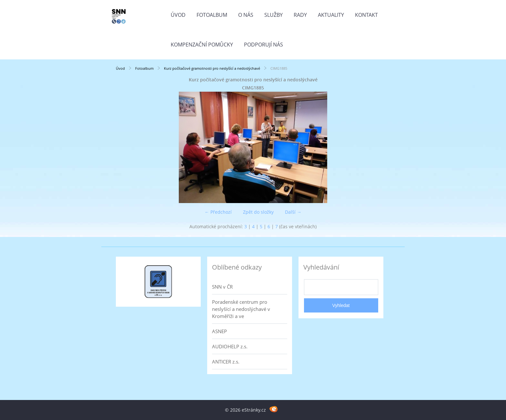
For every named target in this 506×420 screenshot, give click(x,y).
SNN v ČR (222, 287)
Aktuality (331, 15)
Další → (293, 212)
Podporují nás (263, 45)
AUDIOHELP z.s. (230, 346)
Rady (300, 15)
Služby (273, 15)
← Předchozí (218, 212)
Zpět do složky (258, 212)
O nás (246, 15)
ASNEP (219, 331)
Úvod (178, 15)
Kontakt (366, 15)
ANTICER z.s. (226, 362)
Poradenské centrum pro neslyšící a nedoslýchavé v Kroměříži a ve (241, 309)
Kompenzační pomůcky (202, 45)
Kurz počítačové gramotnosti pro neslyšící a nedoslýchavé (212, 68)
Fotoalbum (212, 15)
